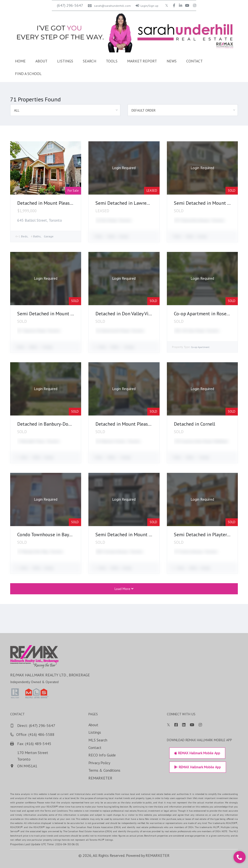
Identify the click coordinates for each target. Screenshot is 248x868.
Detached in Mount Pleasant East (52, 203)
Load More (124, 589)
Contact (194, 61)
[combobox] (65, 110)
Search (89, 61)
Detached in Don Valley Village (127, 314)
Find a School (28, 74)
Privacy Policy (235, 763)
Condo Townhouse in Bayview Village (56, 535)
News (172, 61)
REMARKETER (158, 855)
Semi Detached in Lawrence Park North (136, 203)
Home (20, 61)
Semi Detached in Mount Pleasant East (58, 314)
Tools (112, 61)
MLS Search (234, 740)
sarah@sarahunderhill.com (109, 6)
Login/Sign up (147, 6)
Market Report (142, 61)
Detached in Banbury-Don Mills (50, 424)
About (41, 61)
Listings (65, 61)
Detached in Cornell (194, 424)
